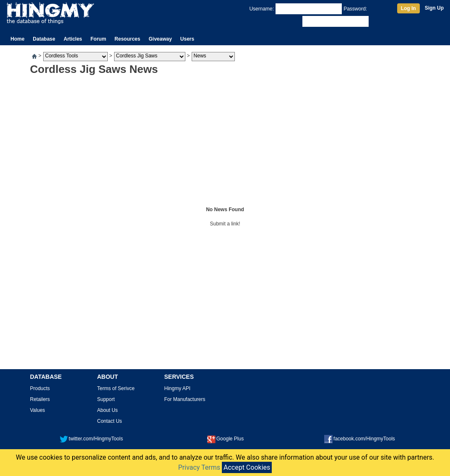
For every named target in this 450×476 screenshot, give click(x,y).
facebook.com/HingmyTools (360, 439)
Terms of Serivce (116, 388)
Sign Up (434, 8)
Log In (408, 8)
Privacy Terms (199, 467)
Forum (98, 39)
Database (44, 39)
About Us (108, 410)
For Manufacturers (185, 399)
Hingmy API (178, 388)
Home (17, 39)
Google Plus (225, 439)
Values (38, 410)
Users (187, 39)
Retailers (40, 399)
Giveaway (160, 39)
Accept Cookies (247, 467)
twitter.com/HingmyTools (91, 439)
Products (40, 388)
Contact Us (110, 421)
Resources (127, 39)
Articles (73, 39)
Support (106, 399)
